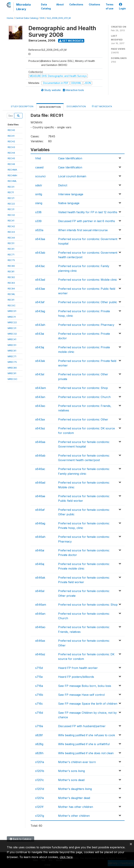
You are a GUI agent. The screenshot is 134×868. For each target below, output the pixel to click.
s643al (40, 374)
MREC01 (12, 311)
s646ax (40, 641)
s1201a (40, 762)
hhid (38, 158)
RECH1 (11, 136)
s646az (40, 654)
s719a (39, 726)
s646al (40, 591)
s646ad (40, 483)
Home (10, 18)
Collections (76, 5)
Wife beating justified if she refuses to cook (87, 735)
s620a (39, 230)
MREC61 (12, 351)
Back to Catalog (21, 839)
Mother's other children (74, 816)
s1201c (40, 780)
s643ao (40, 406)
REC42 (11, 226)
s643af (40, 302)
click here (66, 857)
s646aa (40, 442)
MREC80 (12, 368)
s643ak (40, 361)
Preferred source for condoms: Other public (88, 302)
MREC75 (12, 362)
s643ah (40, 325)
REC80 (11, 266)
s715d (39, 668)
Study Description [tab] (22, 106)
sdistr (39, 185)
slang (39, 203)
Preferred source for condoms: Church (84, 397)
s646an (40, 614)
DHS (42, 18)
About (60, 5)
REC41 (11, 221)
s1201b (40, 771)
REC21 (11, 198)
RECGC (12, 305)
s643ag (40, 311)
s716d (39, 713)
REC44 (11, 238)
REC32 (11, 215)
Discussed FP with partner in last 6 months (87, 221)
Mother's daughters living (75, 789)
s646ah (40, 537)
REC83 (11, 283)
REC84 (11, 289)
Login (122, 7)
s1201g (40, 816)
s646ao (40, 627)
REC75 (11, 260)
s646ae (40, 496)
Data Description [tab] (50, 107)
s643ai (40, 334)
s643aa (40, 239)
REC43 (11, 232)
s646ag (40, 523)
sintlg (39, 194)
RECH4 (11, 153)
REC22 (11, 204)
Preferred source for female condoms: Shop (88, 605)
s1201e (40, 798)
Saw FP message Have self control (81, 695)
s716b (39, 695)
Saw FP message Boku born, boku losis (85, 686)
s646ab (40, 456)
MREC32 (12, 334)
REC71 (11, 255)
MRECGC (13, 379)
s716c (39, 704)
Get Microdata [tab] (102, 106)
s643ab (40, 253)
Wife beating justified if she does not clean (86, 753)
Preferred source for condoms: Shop (83, 388)
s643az (40, 428)
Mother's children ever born (77, 762)
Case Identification (70, 158)
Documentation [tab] (76, 106)
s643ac (40, 266)
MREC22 (12, 322)
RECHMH (12, 175)
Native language (69, 203)
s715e (39, 677)
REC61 (11, 249)
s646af (40, 510)
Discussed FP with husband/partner (82, 726)
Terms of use (110, 6)
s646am (41, 605)
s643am (41, 388)
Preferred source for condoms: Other (83, 419)
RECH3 (11, 147)
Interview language (71, 194)
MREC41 (12, 339)
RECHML (12, 181)
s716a (39, 686)
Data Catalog (46, 6)
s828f (39, 735)
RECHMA (12, 170)
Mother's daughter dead (74, 798)
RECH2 (11, 141)
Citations (94, 5)
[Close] (131, 844)
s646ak (40, 578)
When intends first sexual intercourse (83, 230)
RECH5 (11, 158)
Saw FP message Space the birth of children (88, 704)
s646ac (40, 469)
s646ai (40, 550)
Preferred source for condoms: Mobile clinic (88, 280)
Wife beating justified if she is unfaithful (84, 744)
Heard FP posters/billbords (76, 677)
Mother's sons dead (71, 780)
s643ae (40, 289)
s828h (39, 753)
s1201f (39, 807)
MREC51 (12, 345)
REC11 (11, 192)
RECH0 (11, 130)
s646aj (40, 564)
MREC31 (12, 328)
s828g (39, 744)
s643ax (40, 419)
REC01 (11, 187)
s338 (38, 212)
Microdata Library (23, 7)
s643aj (40, 347)
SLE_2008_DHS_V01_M (59, 18)
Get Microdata (71, 41)
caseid (39, 167)
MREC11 (12, 317)
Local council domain (72, 176)
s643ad (40, 280)
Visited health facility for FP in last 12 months (88, 212)
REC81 (11, 271)
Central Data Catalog (27, 18)
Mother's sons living (71, 771)
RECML (11, 294)
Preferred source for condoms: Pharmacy (86, 325)
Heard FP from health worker (78, 668)
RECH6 (11, 164)
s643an (40, 397)
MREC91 (12, 373)
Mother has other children (76, 807)
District (63, 185)
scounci (40, 176)
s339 (38, 221)
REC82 (11, 277)
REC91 (11, 300)
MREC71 (12, 356)
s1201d (40, 789)
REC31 (11, 209)
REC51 (11, 243)
